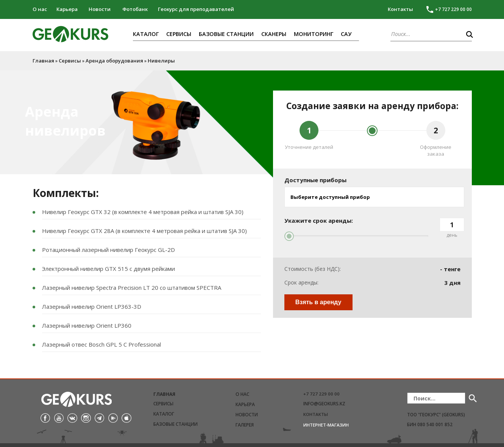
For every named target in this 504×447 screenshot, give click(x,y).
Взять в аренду (318, 302)
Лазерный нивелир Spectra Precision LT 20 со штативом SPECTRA (132, 288)
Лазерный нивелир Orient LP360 (87, 325)
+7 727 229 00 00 (321, 394)
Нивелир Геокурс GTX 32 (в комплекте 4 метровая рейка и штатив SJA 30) (143, 212)
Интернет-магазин (326, 425)
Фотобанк (135, 9)
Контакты (400, 9)
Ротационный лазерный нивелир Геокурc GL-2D (108, 250)
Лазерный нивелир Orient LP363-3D (92, 306)
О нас (40, 9)
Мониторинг (314, 34)
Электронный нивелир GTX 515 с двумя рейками (108, 269)
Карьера (67, 9)
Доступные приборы (315, 180)
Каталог (146, 34)
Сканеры (274, 34)
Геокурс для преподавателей (196, 9)
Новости (100, 9)
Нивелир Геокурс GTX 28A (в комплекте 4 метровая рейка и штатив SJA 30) (144, 231)
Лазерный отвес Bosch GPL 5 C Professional (101, 344)
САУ (346, 34)
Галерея (245, 425)
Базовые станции (226, 34)
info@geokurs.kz (324, 404)
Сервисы (179, 34)
